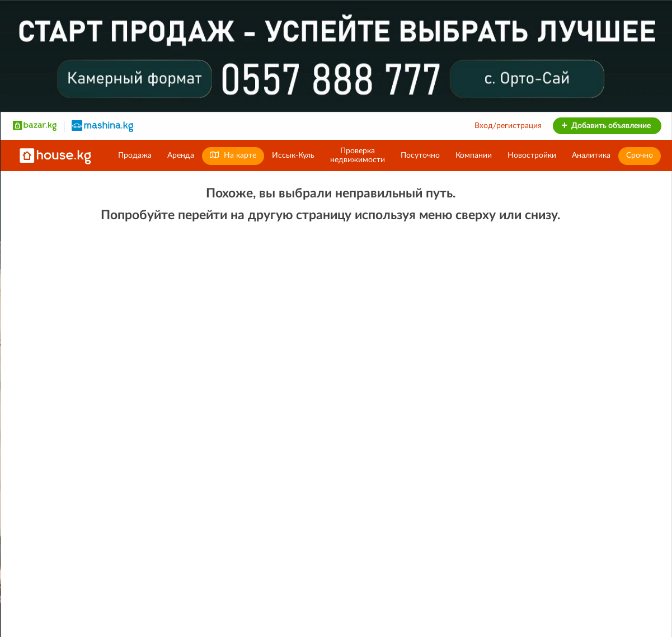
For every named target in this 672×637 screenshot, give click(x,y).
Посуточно (420, 155)
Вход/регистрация (508, 126)
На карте (233, 155)
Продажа (135, 155)
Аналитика (591, 155)
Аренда (181, 155)
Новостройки (532, 155)
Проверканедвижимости (358, 155)
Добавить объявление (606, 126)
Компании (474, 155)
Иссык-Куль (293, 155)
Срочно (640, 155)
